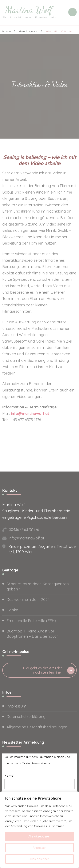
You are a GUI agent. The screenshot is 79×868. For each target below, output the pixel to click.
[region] (39, 830)
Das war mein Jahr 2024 (28, 600)
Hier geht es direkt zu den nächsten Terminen (43, 670)
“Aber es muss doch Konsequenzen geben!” (38, 586)
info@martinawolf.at (30, 414)
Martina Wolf (29, 10)
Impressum (16, 706)
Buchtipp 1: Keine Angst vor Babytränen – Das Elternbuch (33, 634)
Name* (9, 776)
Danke (12, 610)
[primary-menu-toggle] (72, 12)
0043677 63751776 (24, 530)
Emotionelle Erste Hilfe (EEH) (31, 621)
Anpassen (39, 848)
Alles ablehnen (39, 859)
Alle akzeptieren (39, 836)
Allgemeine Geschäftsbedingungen (37, 727)
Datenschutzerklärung (26, 717)
